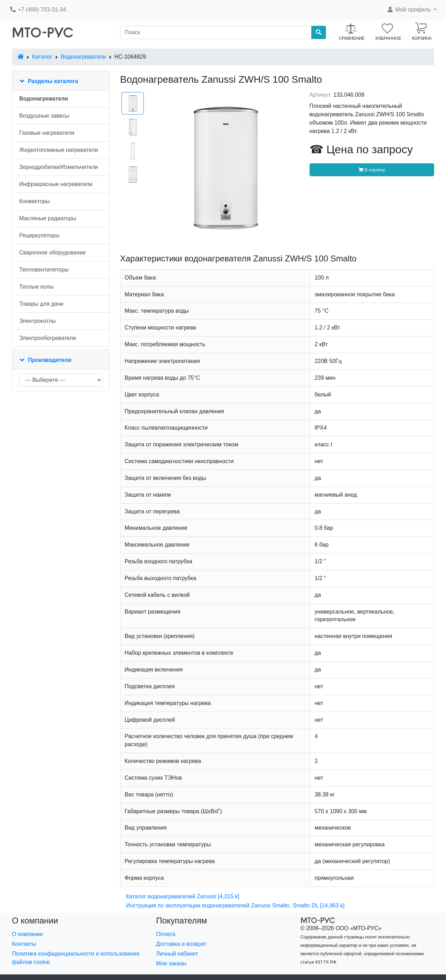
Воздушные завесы (44, 116)
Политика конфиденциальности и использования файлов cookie (76, 958)
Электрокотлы (38, 321)
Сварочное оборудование (53, 253)
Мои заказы (171, 963)
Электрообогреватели (48, 338)
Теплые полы (36, 287)
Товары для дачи (41, 304)
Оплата (166, 934)
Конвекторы (35, 201)
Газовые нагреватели (47, 133)
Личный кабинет (177, 954)
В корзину (372, 170)
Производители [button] (50, 360)
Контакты (24, 944)
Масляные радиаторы (48, 218)
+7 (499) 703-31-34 (38, 10)
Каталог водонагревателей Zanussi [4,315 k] (183, 896)
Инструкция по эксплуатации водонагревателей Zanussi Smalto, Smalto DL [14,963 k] (235, 905)
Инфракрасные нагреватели (56, 184)
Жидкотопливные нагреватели (59, 150)
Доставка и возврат (181, 944)
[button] (412, 10)
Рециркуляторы (39, 235)
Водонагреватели (83, 57)
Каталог (42, 57)
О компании (27, 934)
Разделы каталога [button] (53, 81)
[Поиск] (216, 32)
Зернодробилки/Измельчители (59, 167)
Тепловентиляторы (44, 270)
